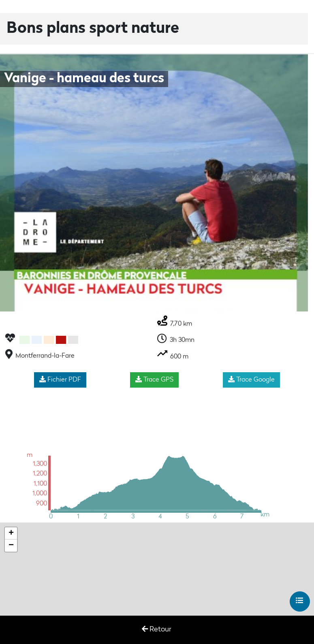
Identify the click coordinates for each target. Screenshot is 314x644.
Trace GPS (154, 380)
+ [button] (11, 533)
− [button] (11, 546)
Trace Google (251, 380)
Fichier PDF (60, 380)
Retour (156, 629)
